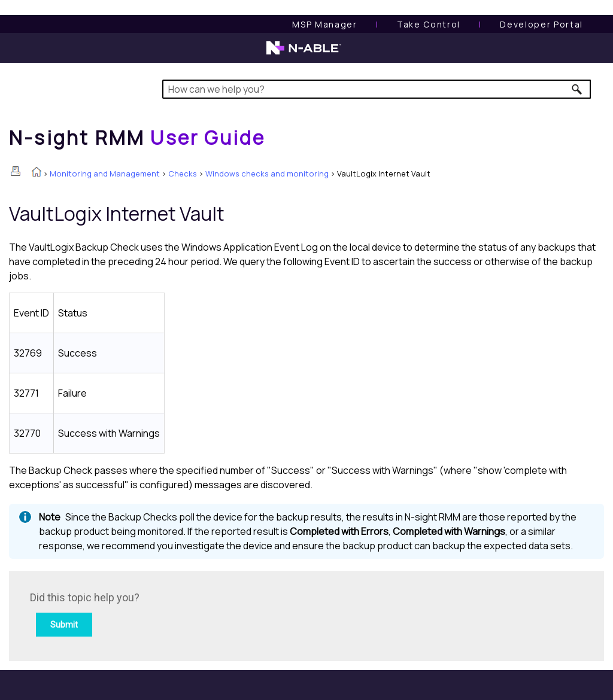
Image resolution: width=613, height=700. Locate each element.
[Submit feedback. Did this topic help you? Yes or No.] (192, 614)
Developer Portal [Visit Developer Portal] (541, 24)
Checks (183, 174)
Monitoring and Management (105, 174)
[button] (577, 89)
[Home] (137, 138)
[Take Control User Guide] (429, 24)
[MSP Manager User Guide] (324, 24)
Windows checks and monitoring (267, 174)
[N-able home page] (304, 53)
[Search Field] (377, 89)
